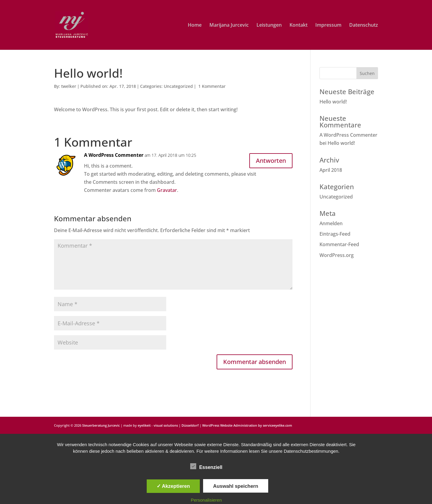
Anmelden (331, 223)
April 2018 (331, 170)
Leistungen (269, 25)
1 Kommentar (212, 86)
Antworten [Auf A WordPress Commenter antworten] (271, 161)
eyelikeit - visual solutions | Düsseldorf (168, 425)
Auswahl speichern (235, 486)
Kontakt (298, 25)
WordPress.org (337, 255)
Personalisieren (206, 500)
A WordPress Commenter (114, 155)
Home (195, 25)
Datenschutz (364, 25)
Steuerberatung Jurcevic (101, 425)
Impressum (328, 25)
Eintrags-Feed (335, 234)
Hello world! (333, 102)
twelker (69, 86)
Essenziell (206, 467)
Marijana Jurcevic (229, 25)
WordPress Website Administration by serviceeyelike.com (247, 425)
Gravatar (167, 190)
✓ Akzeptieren (173, 486)
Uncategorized (178, 86)
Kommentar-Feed (339, 244)
